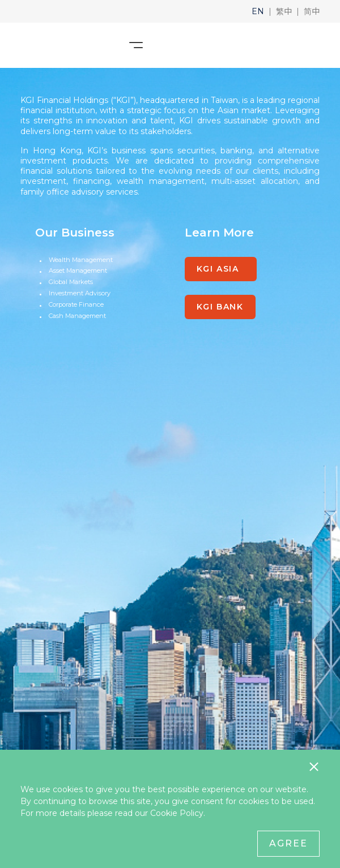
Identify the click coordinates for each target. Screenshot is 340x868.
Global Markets (71, 282)
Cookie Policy (177, 813)
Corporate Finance (76, 304)
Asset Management (78, 270)
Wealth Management (81, 260)
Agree (288, 843)
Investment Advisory (80, 293)
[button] (258, 11)
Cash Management (77, 316)
